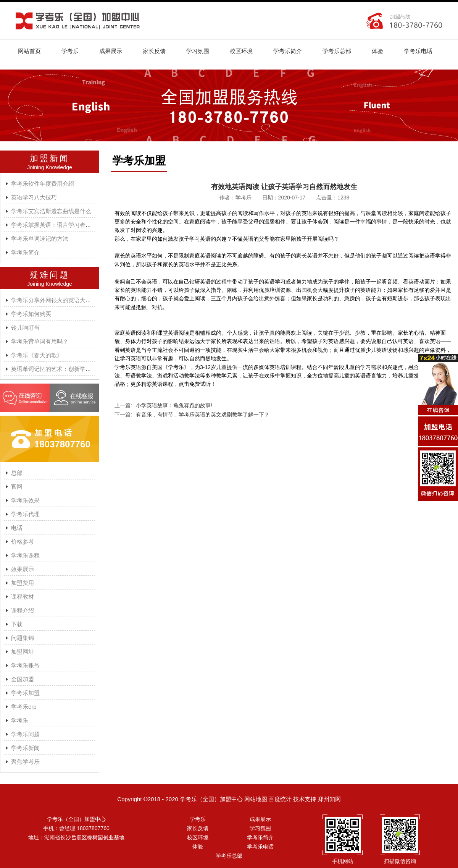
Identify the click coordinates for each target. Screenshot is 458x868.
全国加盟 (23, 679)
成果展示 (111, 51)
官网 (17, 487)
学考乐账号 (25, 665)
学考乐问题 (25, 734)
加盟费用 (23, 583)
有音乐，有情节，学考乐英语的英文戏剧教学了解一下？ (203, 415)
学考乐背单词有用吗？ (40, 341)
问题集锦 (23, 638)
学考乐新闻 (25, 748)
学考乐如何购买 (31, 314)
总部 (17, 473)
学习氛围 (198, 51)
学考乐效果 (25, 500)
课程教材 (23, 597)
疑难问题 (50, 275)
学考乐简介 (288, 51)
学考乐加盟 (25, 693)
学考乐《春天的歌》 (37, 355)
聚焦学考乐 (25, 762)
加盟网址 (23, 652)
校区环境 (241, 51)
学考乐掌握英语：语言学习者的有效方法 (63, 225)
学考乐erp (24, 707)
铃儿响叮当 (25, 328)
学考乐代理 (25, 514)
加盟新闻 (50, 158)
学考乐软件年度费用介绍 (43, 184)
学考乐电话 (418, 51)
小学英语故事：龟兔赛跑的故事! (174, 405)
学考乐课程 (25, 555)
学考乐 (70, 51)
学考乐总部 (337, 51)
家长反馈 (154, 51)
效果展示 (23, 569)
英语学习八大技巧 (34, 197)
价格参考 (23, 542)
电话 (17, 528)
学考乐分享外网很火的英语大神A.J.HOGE (65, 300)
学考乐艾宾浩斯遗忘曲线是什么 (51, 211)
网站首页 (29, 51)
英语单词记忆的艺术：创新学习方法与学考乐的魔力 (77, 369)
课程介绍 (23, 610)
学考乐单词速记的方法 (40, 239)
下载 (17, 624)
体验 (377, 51)
